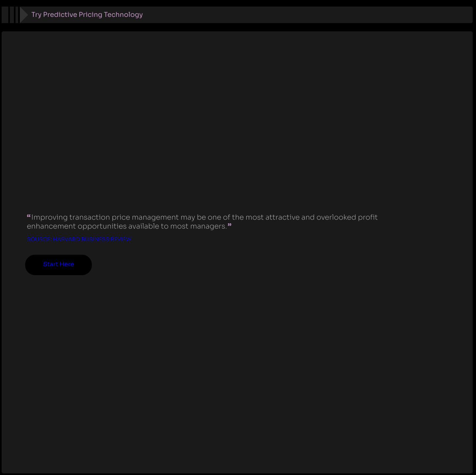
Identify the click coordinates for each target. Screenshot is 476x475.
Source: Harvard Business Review (79, 239)
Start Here (59, 265)
